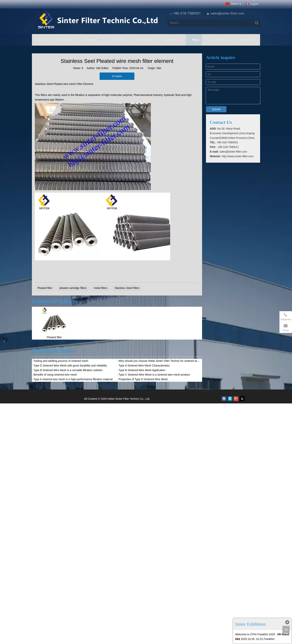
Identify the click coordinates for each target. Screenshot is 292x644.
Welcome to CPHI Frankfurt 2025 (255, 634)
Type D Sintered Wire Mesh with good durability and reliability (70, 366)
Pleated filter (45, 288)
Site (159, 68)
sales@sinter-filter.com (227, 13)
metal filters (101, 288)
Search (257, 23)
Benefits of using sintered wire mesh (55, 375)
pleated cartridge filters (73, 288)
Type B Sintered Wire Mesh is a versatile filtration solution (68, 370)
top (286, 629)
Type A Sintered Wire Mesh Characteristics (144, 366)
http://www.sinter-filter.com (238, 156)
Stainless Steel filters (127, 288)
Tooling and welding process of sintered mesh (61, 361)
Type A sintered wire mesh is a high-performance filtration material (73, 379)
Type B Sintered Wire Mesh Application (142, 370)
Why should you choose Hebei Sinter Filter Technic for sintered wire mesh (160, 361)
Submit (216, 109)
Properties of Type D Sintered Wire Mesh (143, 379)
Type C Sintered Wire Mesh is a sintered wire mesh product (154, 375)
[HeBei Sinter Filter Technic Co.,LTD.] (98, 20)
